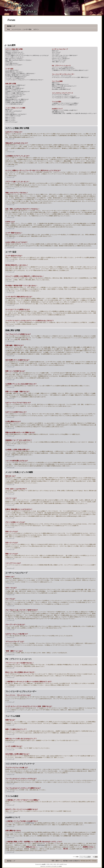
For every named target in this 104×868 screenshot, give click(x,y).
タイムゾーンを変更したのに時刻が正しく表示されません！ (20, 73)
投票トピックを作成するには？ (13, 90)
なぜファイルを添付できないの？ (14, 96)
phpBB (44, 864)
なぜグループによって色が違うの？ (61, 59)
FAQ (8, 29)
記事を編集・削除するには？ (13, 87)
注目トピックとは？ (10, 119)
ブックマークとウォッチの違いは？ (61, 95)
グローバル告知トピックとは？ (13, 116)
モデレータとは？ (56, 52)
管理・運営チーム (57, 861)
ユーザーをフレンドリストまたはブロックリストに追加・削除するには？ (70, 77)
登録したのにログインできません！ (14, 59)
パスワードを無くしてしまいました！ (15, 57)
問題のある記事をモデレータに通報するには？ (17, 99)
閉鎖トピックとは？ (10, 121)
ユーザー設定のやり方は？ (12, 70)
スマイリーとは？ (10, 113)
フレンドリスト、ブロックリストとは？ (62, 76)
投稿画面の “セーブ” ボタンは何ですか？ (16, 101)
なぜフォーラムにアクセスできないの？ (15, 95)
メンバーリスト (17, 29)
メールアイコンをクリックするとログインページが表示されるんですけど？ (24, 80)
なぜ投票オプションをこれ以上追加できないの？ (18, 91)
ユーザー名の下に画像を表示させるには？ (16, 77)
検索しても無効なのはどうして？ (60, 84)
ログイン (36, 29)
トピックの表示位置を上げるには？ (14, 104)
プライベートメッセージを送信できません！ (63, 67)
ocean (60, 866)
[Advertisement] (41, 38)
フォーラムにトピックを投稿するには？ (15, 85)
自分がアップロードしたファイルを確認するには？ (65, 105)
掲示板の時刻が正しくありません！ (14, 72)
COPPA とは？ (9, 62)
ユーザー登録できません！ (12, 63)
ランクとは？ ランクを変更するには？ (15, 78)
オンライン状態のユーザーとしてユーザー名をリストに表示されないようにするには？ (27, 55)
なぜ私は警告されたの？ (12, 98)
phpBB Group (30, 823)
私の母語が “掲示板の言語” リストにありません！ (18, 75)
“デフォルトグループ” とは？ (59, 60)
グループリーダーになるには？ (60, 57)
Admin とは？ (55, 51)
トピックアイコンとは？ (12, 122)
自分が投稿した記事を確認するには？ (61, 89)
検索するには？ (56, 83)
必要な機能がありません (58, 112)
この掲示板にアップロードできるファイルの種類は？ (65, 103)
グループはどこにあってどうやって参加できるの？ (65, 55)
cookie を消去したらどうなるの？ (14, 65)
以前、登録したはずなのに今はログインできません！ (19, 60)
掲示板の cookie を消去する (71, 861)
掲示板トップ (11, 26)
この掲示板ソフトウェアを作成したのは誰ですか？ (65, 110)
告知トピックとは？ (10, 117)
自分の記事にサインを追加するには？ (15, 88)
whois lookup (41, 845)
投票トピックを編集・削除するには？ (15, 93)
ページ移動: (76, 857)
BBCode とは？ (9, 110)
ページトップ (11, 139)
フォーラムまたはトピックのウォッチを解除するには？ (66, 98)
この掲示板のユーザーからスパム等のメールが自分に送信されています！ (70, 70)
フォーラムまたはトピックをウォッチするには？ (64, 96)
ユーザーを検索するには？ (59, 88)
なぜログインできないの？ (12, 51)
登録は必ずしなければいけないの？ (14, 52)
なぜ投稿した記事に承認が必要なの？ (15, 102)
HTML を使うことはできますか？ (14, 111)
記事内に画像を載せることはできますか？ (16, 114)
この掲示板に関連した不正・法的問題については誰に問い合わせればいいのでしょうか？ (74, 113)
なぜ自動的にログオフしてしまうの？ (15, 54)
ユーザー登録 (27, 29)
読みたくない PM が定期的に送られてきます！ (64, 69)
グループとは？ (56, 54)
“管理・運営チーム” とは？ (59, 62)
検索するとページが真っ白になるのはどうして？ (64, 86)
